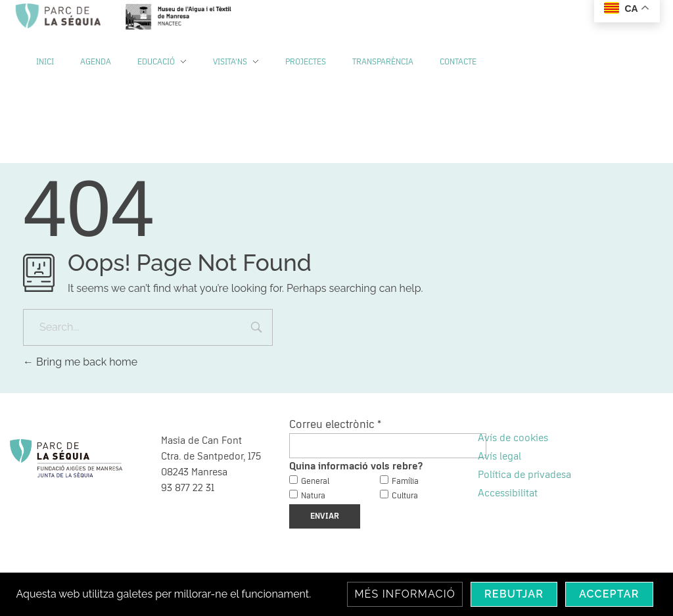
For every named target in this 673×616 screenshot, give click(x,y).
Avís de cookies (513, 438)
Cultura (405, 496)
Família (405, 482)
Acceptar (609, 594)
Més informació (405, 594)
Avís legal (499, 456)
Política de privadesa (524, 475)
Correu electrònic (335, 425)
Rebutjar (514, 594)
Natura (313, 496)
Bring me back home (80, 362)
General (315, 482)
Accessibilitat (508, 493)
